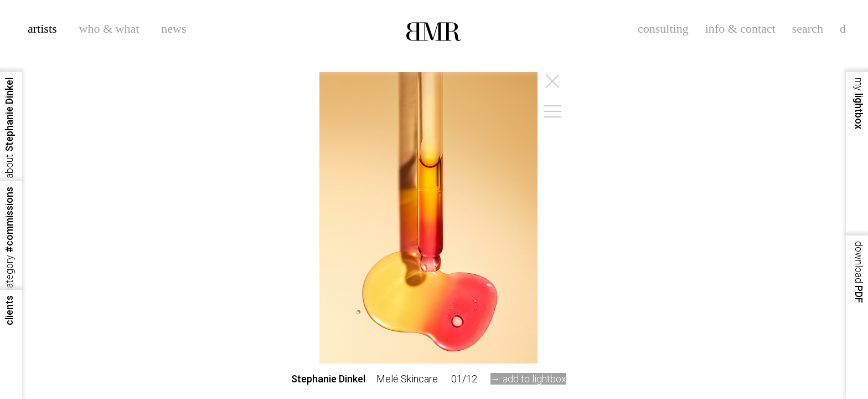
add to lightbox (534, 379)
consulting (663, 29)
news (174, 29)
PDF (859, 272)
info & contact (740, 29)
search (808, 29)
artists (42, 29)
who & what (109, 29)
